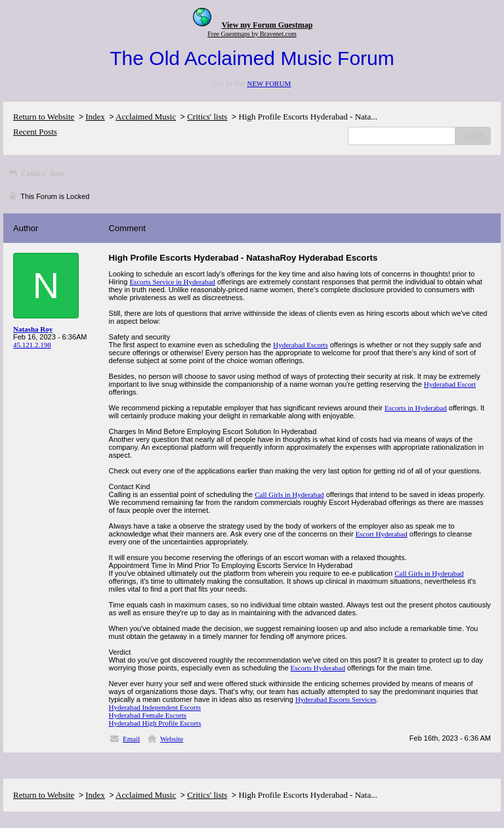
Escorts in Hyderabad (416, 408)
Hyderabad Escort (450, 384)
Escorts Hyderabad (318, 668)
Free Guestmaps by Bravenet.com (252, 34)
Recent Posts (35, 132)
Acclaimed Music (146, 117)
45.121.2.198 (32, 345)
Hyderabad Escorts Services (336, 699)
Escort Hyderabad (382, 534)
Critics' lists (207, 117)
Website (172, 739)
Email (131, 739)
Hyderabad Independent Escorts (155, 707)
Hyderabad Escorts (300, 345)
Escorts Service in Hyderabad (172, 282)
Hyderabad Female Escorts (148, 715)
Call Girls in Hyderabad (289, 494)
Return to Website (44, 117)
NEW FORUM (269, 83)
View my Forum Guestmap (267, 25)
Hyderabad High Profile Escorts (155, 723)
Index (95, 117)
